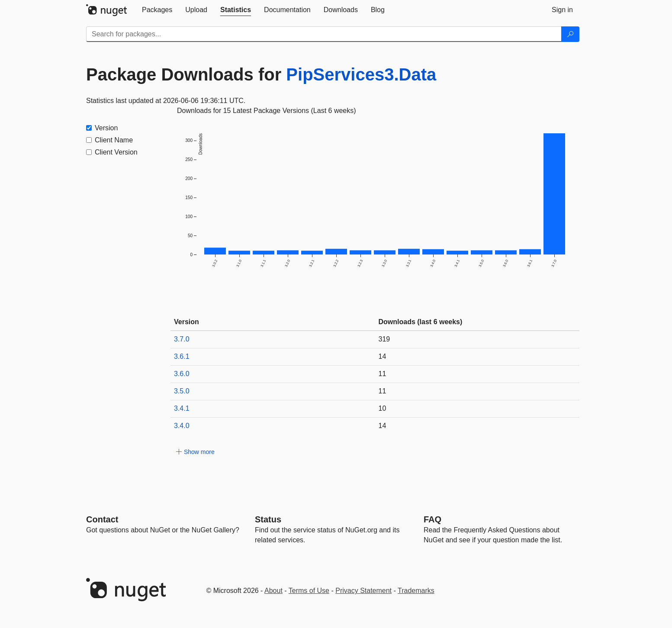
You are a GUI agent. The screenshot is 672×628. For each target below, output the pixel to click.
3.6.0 (182, 374)
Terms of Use (309, 591)
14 (383, 356)
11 (383, 374)
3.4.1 (182, 408)
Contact (102, 519)
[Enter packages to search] (324, 34)
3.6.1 (182, 356)
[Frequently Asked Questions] (432, 519)
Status (268, 519)
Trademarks (416, 591)
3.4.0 (182, 426)
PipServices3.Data (361, 74)
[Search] (570, 34)
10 (383, 408)
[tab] (157, 10)
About (273, 591)
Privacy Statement (363, 591)
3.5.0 (182, 391)
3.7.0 (182, 339)
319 (384, 339)
